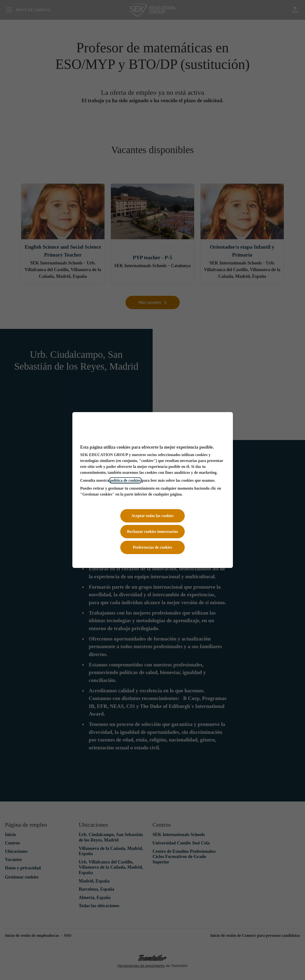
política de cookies (125, 480)
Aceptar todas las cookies (153, 516)
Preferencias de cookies (152, 547)
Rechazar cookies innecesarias (153, 531)
